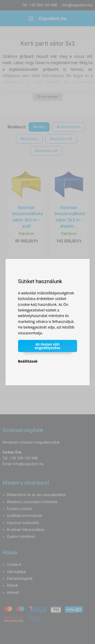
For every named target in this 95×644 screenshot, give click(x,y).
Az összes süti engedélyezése (48, 346)
